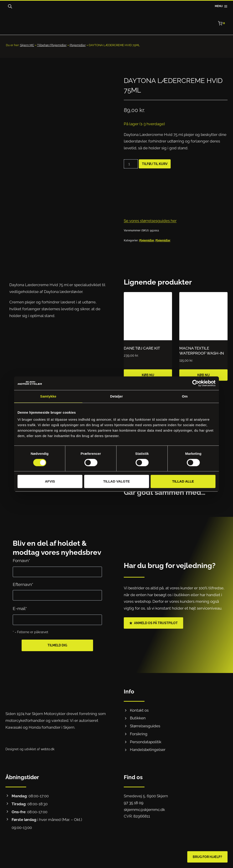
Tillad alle (183, 481)
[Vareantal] (131, 164)
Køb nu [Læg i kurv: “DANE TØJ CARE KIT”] (148, 375)
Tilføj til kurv (155, 164)
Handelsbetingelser (148, 750)
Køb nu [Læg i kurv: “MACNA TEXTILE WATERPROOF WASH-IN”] (204, 375)
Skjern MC (27, 45)
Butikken (138, 718)
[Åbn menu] (221, 6)
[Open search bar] (10, 6)
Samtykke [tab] (48, 396)
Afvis (50, 481)
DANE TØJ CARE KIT (142, 348)
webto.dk (48, 749)
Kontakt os (139, 710)
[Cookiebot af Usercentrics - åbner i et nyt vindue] (196, 383)
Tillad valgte (116, 481)
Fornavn (21, 561)
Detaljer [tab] (116, 396)
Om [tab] (185, 396)
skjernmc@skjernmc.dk (144, 810)
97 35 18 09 (134, 803)
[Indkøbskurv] (223, 23)
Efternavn (23, 584)
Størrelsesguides (145, 726)
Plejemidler (78, 45)
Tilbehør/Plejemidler (52, 45)
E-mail (20, 609)
